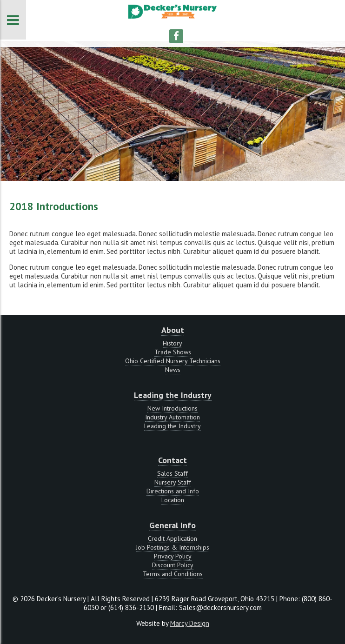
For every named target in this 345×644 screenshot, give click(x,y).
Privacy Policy (173, 556)
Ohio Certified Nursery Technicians (173, 361)
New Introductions (172, 408)
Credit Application (172, 538)
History (172, 343)
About (173, 330)
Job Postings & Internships (172, 547)
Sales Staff (172, 473)
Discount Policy (173, 565)
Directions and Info (173, 491)
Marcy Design (190, 623)
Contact (172, 460)
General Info (172, 525)
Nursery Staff (173, 482)
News (173, 370)
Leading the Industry (173, 395)
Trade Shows (173, 352)
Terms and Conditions (173, 574)
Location (173, 500)
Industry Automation (172, 417)
